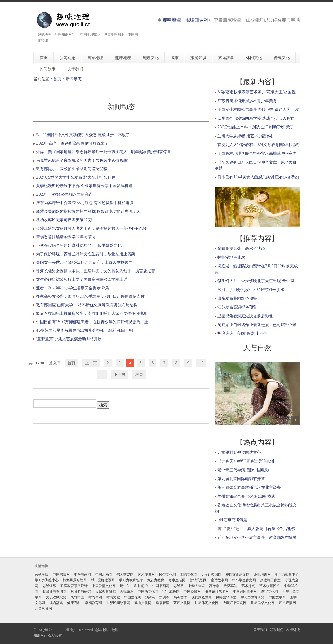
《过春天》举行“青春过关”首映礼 (246, 461)
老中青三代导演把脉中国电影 (243, 470)
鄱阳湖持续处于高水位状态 (241, 248)
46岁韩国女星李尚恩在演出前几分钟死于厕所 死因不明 (84, 330)
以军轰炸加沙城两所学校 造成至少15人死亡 (256, 118)
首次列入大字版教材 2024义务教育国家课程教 (258, 144)
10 (201, 363)
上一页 (91, 363)
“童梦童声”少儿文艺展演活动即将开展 (69, 339)
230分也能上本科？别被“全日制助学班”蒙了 (256, 127)
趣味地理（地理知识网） (188, 20)
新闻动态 (74, 79)
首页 (57, 79)
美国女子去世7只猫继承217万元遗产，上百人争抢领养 (84, 262)
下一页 (120, 374)
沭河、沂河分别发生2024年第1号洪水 (251, 289)
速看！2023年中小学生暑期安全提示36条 (73, 288)
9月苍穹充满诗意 (232, 520)
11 (102, 374)
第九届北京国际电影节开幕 (241, 479)
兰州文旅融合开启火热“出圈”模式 (246, 496)
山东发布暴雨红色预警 (237, 298)
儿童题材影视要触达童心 (239, 452)
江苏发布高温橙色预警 (237, 307)
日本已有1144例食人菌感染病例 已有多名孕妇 (258, 177)
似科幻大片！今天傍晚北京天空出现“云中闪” (256, 281)
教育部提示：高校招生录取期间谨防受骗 (72, 169)
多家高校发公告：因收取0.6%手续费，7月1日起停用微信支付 (90, 296)
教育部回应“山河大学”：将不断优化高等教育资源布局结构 (87, 305)
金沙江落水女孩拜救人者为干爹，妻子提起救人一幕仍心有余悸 (92, 228)
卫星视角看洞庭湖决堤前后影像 (245, 316)
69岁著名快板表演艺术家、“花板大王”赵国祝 (256, 92)
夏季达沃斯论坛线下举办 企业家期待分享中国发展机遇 (84, 186)
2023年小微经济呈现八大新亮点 (64, 194)
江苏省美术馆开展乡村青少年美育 (247, 101)
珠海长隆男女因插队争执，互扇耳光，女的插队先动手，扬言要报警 (96, 271)
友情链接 (293, 630)
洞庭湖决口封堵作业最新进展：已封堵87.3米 (257, 325)
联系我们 (277, 630)
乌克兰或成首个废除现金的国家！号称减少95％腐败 (82, 160)
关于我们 (260, 630)
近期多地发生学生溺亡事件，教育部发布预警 (257, 537)
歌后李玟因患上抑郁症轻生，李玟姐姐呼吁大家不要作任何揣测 (92, 313)
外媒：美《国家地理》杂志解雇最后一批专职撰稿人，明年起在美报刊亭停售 (103, 152)
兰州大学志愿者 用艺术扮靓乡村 (246, 136)
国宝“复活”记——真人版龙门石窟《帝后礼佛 (256, 528)
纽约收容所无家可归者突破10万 (64, 220)
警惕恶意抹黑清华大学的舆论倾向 (66, 237)
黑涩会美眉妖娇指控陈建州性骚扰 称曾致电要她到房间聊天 (88, 211)
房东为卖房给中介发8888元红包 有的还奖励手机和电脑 (85, 203)
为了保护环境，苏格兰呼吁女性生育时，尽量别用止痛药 (86, 254)
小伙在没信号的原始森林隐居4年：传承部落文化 (79, 245)
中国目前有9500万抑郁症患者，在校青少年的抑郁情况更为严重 (92, 322)
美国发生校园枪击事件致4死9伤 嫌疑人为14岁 (258, 109)
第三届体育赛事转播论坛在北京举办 (249, 487)
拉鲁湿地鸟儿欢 (231, 257)
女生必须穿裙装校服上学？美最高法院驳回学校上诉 (82, 279)
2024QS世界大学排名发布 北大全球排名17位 (76, 177)
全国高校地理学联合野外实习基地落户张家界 (257, 153)
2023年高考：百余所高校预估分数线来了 (72, 143)
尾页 (139, 374)
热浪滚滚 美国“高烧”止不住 (242, 333)
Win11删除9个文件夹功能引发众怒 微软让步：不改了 (83, 135)
